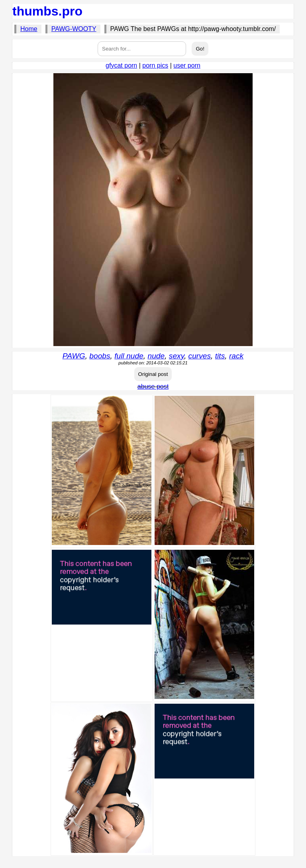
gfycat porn (121, 65)
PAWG (74, 356)
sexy (177, 356)
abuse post (153, 386)
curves (200, 356)
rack (236, 356)
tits (220, 356)
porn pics (155, 65)
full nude (129, 356)
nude (156, 356)
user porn (187, 65)
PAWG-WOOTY (74, 29)
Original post (153, 374)
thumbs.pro (47, 11)
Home (29, 29)
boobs (100, 356)
